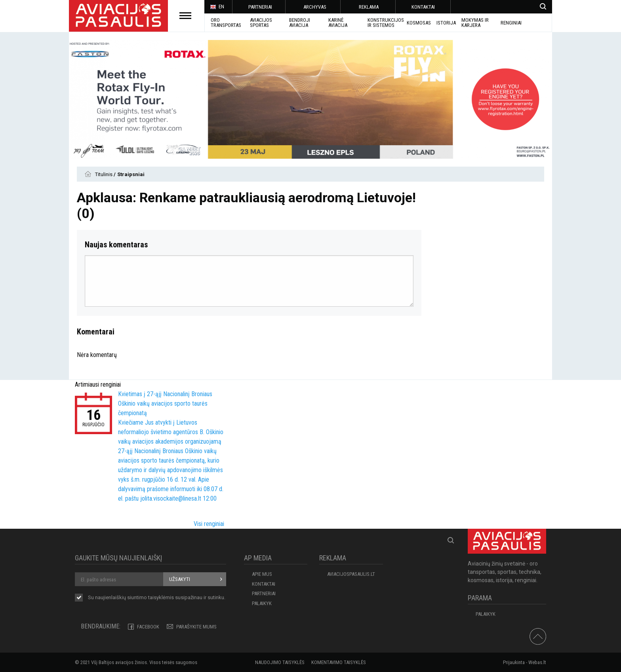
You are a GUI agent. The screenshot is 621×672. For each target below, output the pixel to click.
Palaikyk (262, 603)
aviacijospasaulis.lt (351, 574)
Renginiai (511, 23)
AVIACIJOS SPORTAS (261, 23)
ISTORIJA (446, 23)
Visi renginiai (209, 524)
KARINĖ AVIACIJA (338, 23)
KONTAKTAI (423, 7)
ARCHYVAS (315, 7)
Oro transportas (226, 23)
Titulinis (104, 174)
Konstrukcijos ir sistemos (386, 23)
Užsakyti (180, 579)
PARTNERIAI (260, 7)
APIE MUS (262, 574)
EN (217, 7)
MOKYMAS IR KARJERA (475, 23)
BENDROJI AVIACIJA (300, 23)
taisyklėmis (161, 597)
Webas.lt (537, 662)
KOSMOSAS (419, 23)
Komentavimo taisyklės (339, 662)
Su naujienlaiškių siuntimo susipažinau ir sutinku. (157, 598)
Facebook (148, 627)
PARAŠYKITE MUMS (196, 627)
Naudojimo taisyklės (280, 662)
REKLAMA (369, 7)
